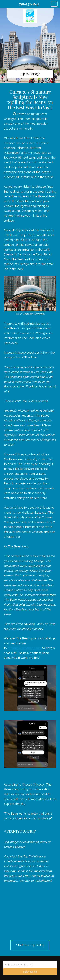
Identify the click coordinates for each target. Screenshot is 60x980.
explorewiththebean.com (24, 648)
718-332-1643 (29, 4)
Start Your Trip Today (30, 945)
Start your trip (30, 972)
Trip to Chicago (30, 74)
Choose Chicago (15, 353)
